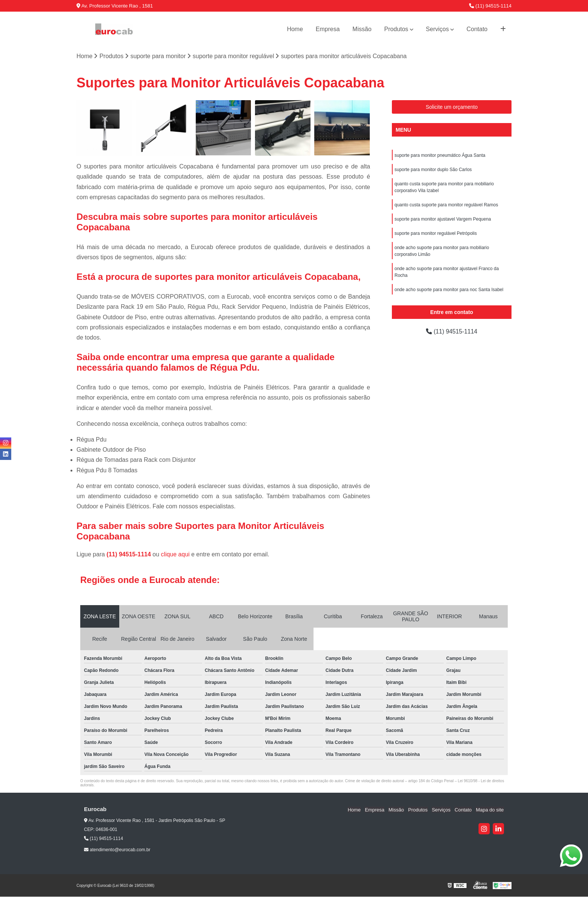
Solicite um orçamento (452, 107)
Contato (477, 29)
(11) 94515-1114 (490, 6)
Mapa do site (490, 810)
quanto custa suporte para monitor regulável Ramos (446, 205)
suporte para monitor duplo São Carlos (433, 170)
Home (295, 29)
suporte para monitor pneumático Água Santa (440, 155)
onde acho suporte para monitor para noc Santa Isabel (449, 290)
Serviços (437, 29)
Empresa (328, 29)
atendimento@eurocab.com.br (117, 850)
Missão (362, 29)
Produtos (396, 29)
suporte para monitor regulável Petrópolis (436, 233)
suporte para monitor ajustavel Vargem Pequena (443, 219)
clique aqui (175, 555)
